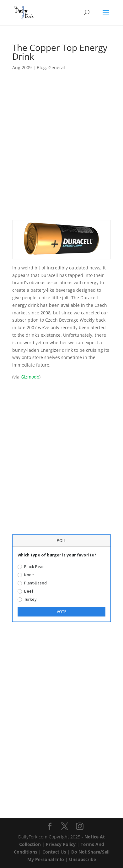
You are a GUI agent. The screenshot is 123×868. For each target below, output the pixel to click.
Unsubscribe (83, 859)
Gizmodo (30, 377)
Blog (41, 67)
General (57, 67)
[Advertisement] (61, 152)
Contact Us (54, 852)
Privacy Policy (61, 844)
